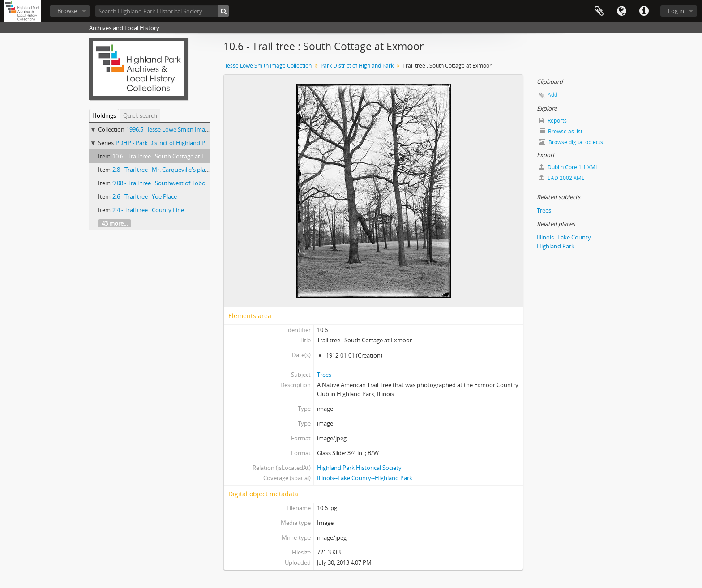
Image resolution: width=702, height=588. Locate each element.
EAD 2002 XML (561, 178)
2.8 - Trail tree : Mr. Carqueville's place (162, 170)
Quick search (140, 115)
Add (552, 95)
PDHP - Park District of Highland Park (165, 143)
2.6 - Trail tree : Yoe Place (145, 196)
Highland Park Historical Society (359, 468)
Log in (676, 11)
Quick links (644, 11)
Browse (67, 11)
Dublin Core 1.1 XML (568, 167)
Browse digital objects (571, 142)
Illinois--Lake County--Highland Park (365, 478)
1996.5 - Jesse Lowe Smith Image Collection (183, 129)
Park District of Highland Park (357, 66)
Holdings (104, 115)
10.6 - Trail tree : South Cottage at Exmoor (167, 156)
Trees (324, 375)
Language (621, 11)
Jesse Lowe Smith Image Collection (269, 66)
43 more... (115, 223)
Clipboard (599, 11)
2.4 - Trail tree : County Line (148, 210)
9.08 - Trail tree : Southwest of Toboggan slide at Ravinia (186, 183)
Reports (553, 121)
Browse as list (561, 131)
